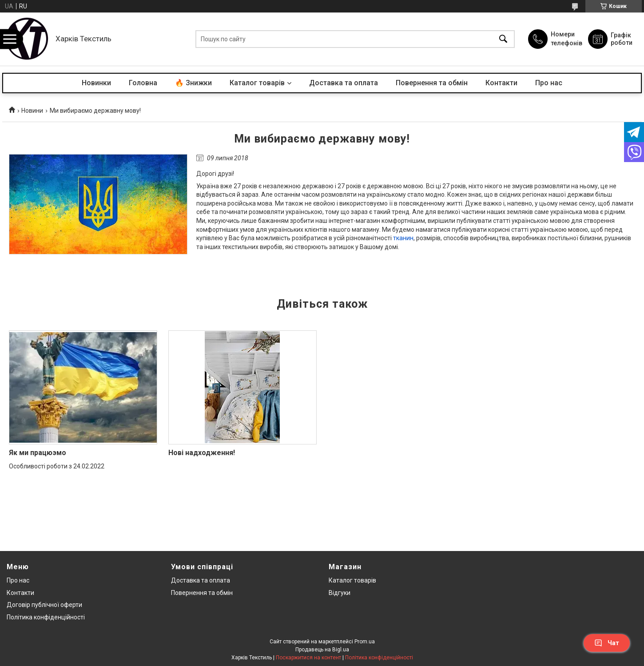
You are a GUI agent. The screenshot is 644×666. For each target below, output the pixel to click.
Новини (32, 111)
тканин (403, 238)
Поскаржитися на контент (308, 658)
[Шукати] (503, 39)
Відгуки (340, 593)
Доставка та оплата (344, 83)
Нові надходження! (202, 453)
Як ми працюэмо (38, 453)
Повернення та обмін (432, 83)
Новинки (96, 83)
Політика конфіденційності (46, 617)
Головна (143, 83)
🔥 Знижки (193, 83)
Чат (607, 643)
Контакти (501, 83)
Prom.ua (365, 642)
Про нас (549, 83)
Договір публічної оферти (44, 605)
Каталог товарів (257, 83)
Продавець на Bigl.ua (322, 650)
